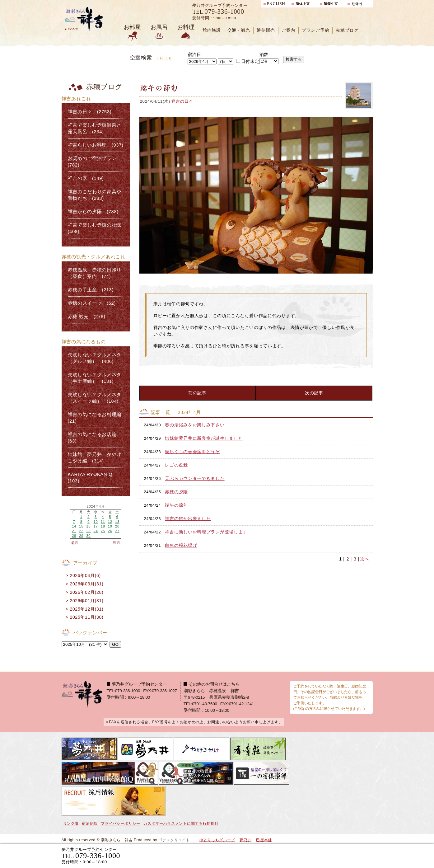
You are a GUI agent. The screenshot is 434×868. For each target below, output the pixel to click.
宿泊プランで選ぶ (287, 855)
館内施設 (212, 30)
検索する (294, 59)
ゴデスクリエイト (174, 840)
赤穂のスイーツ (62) (92, 303)
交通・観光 (239, 30)
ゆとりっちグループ (217, 840)
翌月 (117, 543)
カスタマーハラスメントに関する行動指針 (181, 823)
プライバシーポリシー (121, 823)
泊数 (264, 54)
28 (74, 536)
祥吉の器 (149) (86, 178)
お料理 (186, 27)
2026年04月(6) (85, 575)
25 (103, 531)
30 (88, 536)
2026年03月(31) (86, 584)
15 (81, 526)
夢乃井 (245, 840)
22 (81, 531)
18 (103, 526)
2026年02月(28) (86, 592)
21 (74, 531)
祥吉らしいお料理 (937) (96, 145)
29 (81, 536)
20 (117, 526)
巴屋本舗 (264, 840)
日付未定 (248, 61)
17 (96, 526)
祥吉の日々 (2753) (90, 112)
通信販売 (266, 30)
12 (110, 522)
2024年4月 (96, 507)
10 (96, 522)
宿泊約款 (90, 823)
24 (96, 531)
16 (88, 526)
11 (103, 522)
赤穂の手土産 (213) (91, 290)
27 (117, 531)
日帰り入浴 (342, 855)
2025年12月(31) (86, 609)
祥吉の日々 (182, 101)
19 (110, 526)
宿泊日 (194, 54)
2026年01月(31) (86, 601)
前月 (75, 543)
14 (74, 526)
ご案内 (288, 30)
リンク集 (71, 823)
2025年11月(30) (86, 617)
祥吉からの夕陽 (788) (93, 212)
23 (88, 531)
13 (117, 522)
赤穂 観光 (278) (87, 317)
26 (110, 531)
